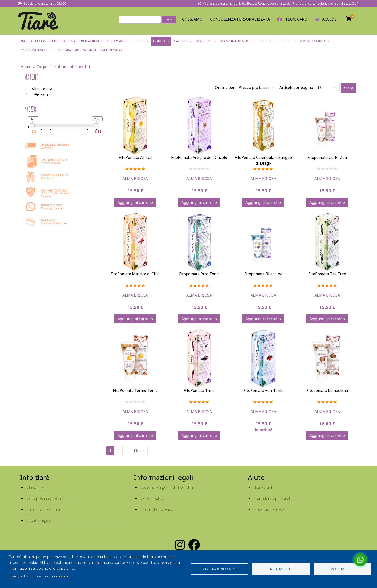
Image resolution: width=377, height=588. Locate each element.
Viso (140, 41)
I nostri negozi (39, 520)
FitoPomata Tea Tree (327, 274)
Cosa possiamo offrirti (45, 498)
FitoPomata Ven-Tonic (263, 390)
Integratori (68, 50)
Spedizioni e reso (269, 509)
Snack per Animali (86, 41)
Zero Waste (117, 41)
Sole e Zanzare (34, 50)
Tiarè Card (263, 487)
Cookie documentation (51, 576)
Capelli (181, 41)
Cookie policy (152, 498)
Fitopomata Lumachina (327, 390)
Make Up (204, 41)
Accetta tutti (342, 569)
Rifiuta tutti (281, 569)
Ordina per (225, 87)
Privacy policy (19, 576)
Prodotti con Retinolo (42, 41)
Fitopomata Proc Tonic (199, 274)
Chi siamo (35, 487)
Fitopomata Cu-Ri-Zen (327, 157)
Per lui (265, 41)
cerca (169, 19)
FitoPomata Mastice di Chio (135, 274)
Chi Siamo (192, 19)
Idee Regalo (111, 50)
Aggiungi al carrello (135, 202)
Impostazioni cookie (219, 569)
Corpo (159, 41)
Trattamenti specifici (71, 67)
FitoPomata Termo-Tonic (135, 390)
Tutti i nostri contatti (43, 509)
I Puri (286, 41)
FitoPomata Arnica (135, 157)
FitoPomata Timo (199, 390)
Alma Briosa (135, 179)
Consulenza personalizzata (240, 19)
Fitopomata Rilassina (263, 274)
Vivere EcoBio (312, 41)
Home (26, 67)
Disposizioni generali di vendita (167, 487)
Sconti (90, 50)
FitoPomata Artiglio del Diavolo (199, 157)
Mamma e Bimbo (235, 41)
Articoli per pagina (296, 87)
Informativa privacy (157, 509)
